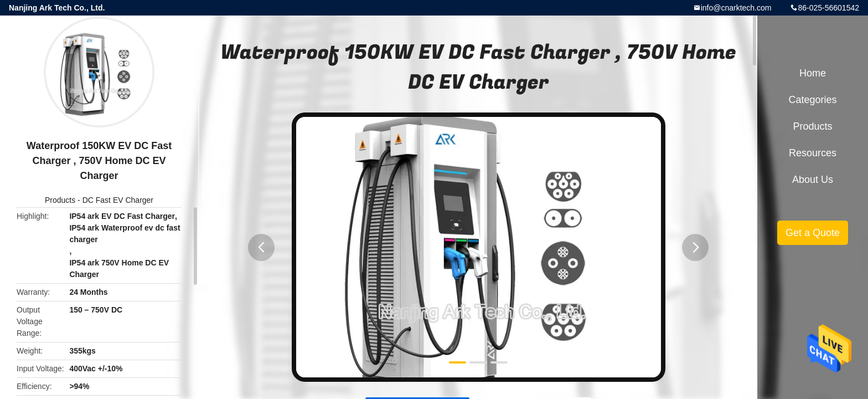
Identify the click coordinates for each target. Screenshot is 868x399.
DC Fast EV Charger (118, 200)
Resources (813, 153)
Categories (812, 100)
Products (60, 200)
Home (813, 73)
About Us (813, 180)
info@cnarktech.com (736, 8)
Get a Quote (813, 233)
